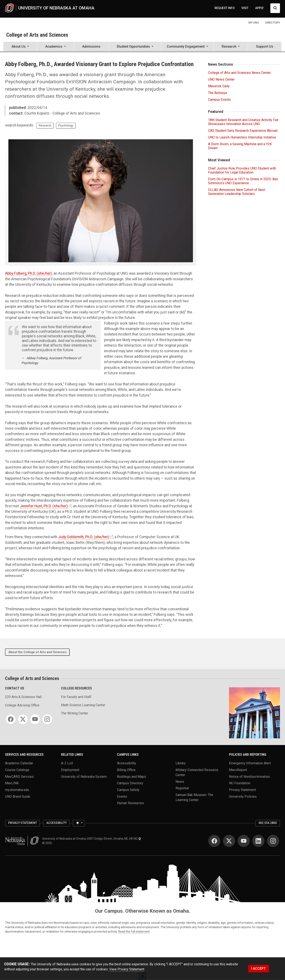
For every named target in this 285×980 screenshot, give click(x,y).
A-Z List (67, 763)
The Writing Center (75, 713)
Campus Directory (130, 783)
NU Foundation (240, 783)
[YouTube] (35, 719)
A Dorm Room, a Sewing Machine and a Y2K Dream (240, 146)
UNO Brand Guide (18, 796)
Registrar (182, 788)
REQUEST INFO (225, 8)
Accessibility (127, 763)
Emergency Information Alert (250, 763)
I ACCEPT (258, 969)
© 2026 (48, 843)
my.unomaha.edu (17, 790)
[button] (20, 47)
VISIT (245, 8)
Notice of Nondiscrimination (249, 776)
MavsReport (238, 770)
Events (122, 796)
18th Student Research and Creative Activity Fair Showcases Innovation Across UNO (243, 122)
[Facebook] (11, 719)
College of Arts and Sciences (37, 35)
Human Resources (130, 803)
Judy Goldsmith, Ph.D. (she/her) (84, 537)
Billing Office (126, 770)
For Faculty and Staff (76, 697)
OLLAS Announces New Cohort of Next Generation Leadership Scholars (237, 192)
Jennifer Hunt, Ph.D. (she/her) (44, 506)
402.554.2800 (268, 823)
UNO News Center (221, 79)
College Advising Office (22, 705)
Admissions (91, 46)
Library (181, 763)
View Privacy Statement (127, 969)
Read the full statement (134, 932)
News (180, 781)
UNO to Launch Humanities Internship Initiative (242, 137)
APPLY (259, 8)
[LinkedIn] (258, 841)
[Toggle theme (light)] (79, 823)
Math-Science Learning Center (83, 705)
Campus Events (219, 100)
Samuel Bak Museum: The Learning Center (194, 797)
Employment (70, 770)
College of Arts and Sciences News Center (239, 73)
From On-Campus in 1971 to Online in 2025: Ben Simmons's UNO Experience (243, 181)
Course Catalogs (17, 770)
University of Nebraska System (84, 776)
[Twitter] (23, 719)
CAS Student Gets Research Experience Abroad (243, 131)
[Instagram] (47, 719)
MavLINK (12, 783)
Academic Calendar (19, 763)
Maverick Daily (219, 86)
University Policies (243, 796)
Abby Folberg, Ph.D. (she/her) (29, 273)
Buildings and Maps (131, 776)
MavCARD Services (19, 776)
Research (45, 125)
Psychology (66, 125)
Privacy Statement (242, 790)
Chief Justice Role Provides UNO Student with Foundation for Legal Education (242, 170)
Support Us (265, 46)
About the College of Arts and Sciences (37, 652)
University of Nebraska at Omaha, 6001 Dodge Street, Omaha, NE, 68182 (92, 839)
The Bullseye (218, 93)
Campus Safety (128, 790)
